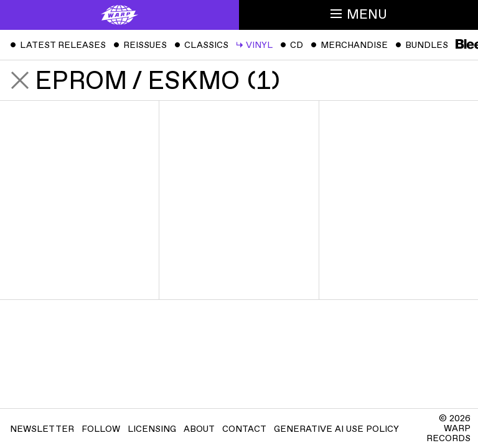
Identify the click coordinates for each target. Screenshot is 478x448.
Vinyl (254, 45)
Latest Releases (58, 45)
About (199, 429)
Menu (359, 15)
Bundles (422, 45)
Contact (244, 429)
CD (292, 45)
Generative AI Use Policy (336, 429)
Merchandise (349, 45)
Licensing (152, 429)
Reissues (140, 45)
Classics (201, 45)
